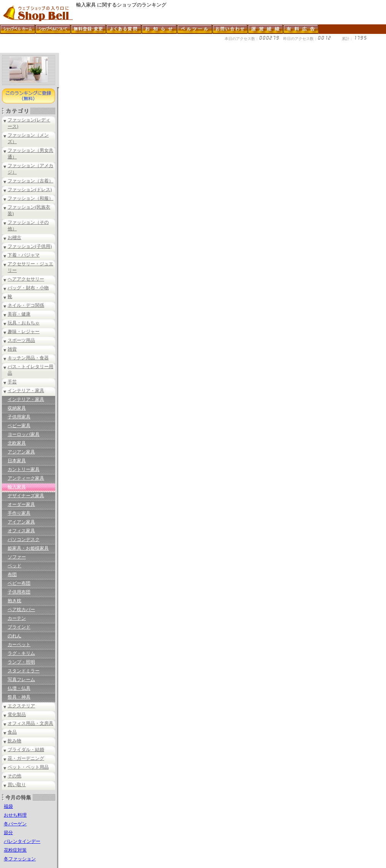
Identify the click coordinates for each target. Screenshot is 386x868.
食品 (12, 732)
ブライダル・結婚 (26, 750)
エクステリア (21, 706)
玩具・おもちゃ (24, 323)
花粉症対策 (15, 850)
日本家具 (17, 461)
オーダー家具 (21, 504)
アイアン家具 (21, 522)
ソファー (17, 557)
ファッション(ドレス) (30, 190)
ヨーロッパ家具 (24, 434)
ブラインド (19, 627)
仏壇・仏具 (19, 688)
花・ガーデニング (26, 758)
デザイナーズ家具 (26, 496)
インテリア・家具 (26, 391)
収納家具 (17, 408)
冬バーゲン (15, 824)
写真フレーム (21, 680)
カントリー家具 (24, 469)
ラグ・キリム (21, 653)
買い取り (17, 785)
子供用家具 (19, 417)
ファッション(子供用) (30, 246)
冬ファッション (20, 859)
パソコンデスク (24, 539)
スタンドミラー (24, 671)
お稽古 (14, 238)
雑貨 (12, 349)
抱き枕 (14, 601)
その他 (14, 776)
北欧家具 (17, 443)
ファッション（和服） (30, 198)
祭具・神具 (19, 697)
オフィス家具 (21, 531)
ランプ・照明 (21, 662)
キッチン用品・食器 (28, 358)
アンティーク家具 (26, 478)
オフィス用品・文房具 (30, 723)
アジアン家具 (21, 452)
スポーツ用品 (21, 340)
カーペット (19, 645)
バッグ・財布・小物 (28, 288)
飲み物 (14, 741)
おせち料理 (15, 815)
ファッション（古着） (30, 181)
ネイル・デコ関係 (26, 305)
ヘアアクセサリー (26, 279)
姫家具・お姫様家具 (28, 548)
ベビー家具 (19, 426)
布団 (12, 574)
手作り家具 (19, 513)
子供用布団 (19, 592)
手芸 (12, 382)
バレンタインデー (22, 841)
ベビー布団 (19, 583)
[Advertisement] (139, 50)
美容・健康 (19, 314)
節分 (8, 833)
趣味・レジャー (24, 332)
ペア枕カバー (21, 610)
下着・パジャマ (24, 255)
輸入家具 (17, 487)
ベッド (14, 566)
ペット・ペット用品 (28, 767)
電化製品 (17, 715)
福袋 (8, 806)
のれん (14, 636)
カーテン (17, 618)
